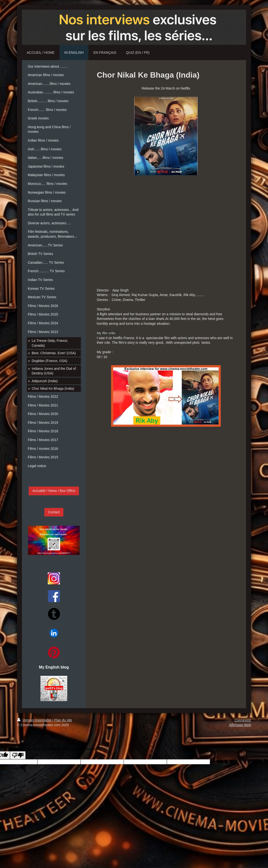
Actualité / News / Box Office (54, 491)
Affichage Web (240, 725)
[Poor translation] (18, 755)
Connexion (243, 720)
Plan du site (63, 720)
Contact (54, 512)
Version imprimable (35, 720)
